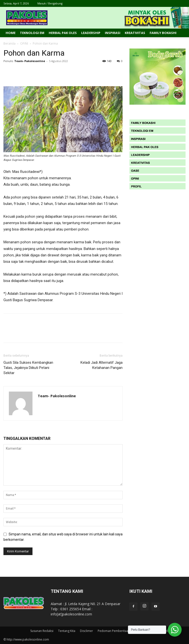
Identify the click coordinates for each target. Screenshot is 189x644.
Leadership (91, 33)
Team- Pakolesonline (30, 61)
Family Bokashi (163, 33)
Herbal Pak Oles (63, 33)
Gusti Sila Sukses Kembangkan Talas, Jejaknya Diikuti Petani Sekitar (28, 368)
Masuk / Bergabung (50, 3)
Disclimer (87, 631)
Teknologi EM (32, 33)
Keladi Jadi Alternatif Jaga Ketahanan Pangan (102, 365)
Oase (10, 41)
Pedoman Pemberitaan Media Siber (122, 631)
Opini (23, 41)
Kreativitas (135, 33)
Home (11, 33)
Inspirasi (113, 33)
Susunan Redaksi (42, 631)
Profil (38, 41)
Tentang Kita (67, 631)
